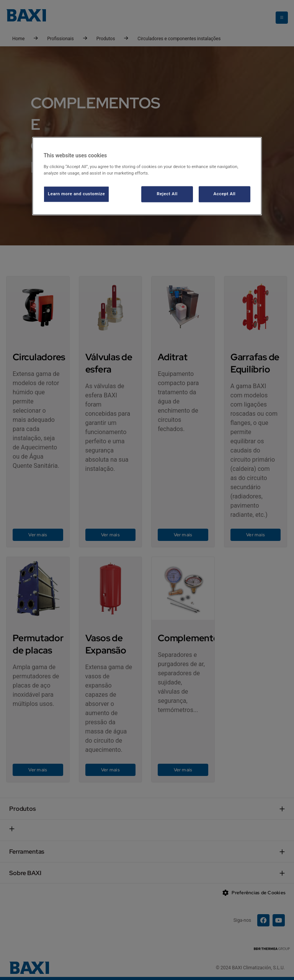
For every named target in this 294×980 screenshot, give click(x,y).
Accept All (225, 194)
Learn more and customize (76, 194)
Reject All (167, 194)
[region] (147, 176)
